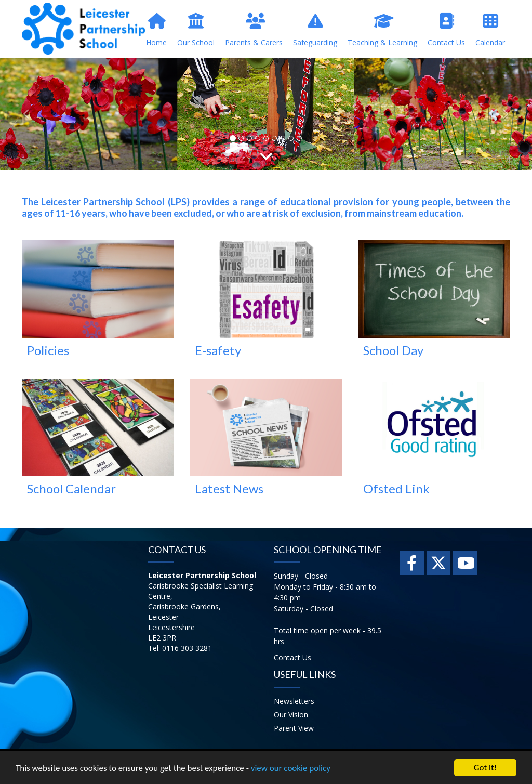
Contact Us (446, 30)
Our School (196, 30)
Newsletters (294, 701)
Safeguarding (315, 30)
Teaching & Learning (382, 30)
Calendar (490, 30)
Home (156, 30)
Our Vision (291, 715)
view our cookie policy (291, 769)
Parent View (294, 728)
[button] (26, 114)
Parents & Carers (254, 30)
